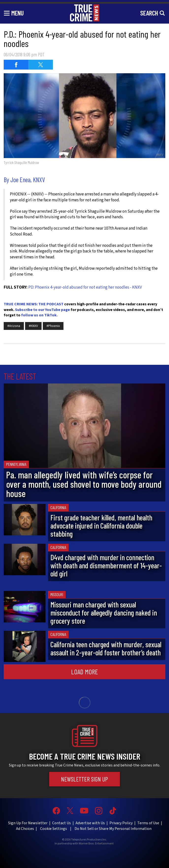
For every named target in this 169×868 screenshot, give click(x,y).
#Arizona (14, 326)
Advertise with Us (90, 823)
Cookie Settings (54, 829)
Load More (84, 672)
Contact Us (61, 823)
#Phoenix (53, 326)
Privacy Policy (121, 823)
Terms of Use (148, 823)
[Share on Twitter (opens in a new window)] (41, 65)
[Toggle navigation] (14, 13)
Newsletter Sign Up (84, 779)
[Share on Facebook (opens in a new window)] (16, 65)
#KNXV (33, 326)
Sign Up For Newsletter (28, 823)
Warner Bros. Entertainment (96, 844)
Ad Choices (25, 829)
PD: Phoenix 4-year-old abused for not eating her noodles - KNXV (85, 287)
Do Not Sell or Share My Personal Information (113, 829)
